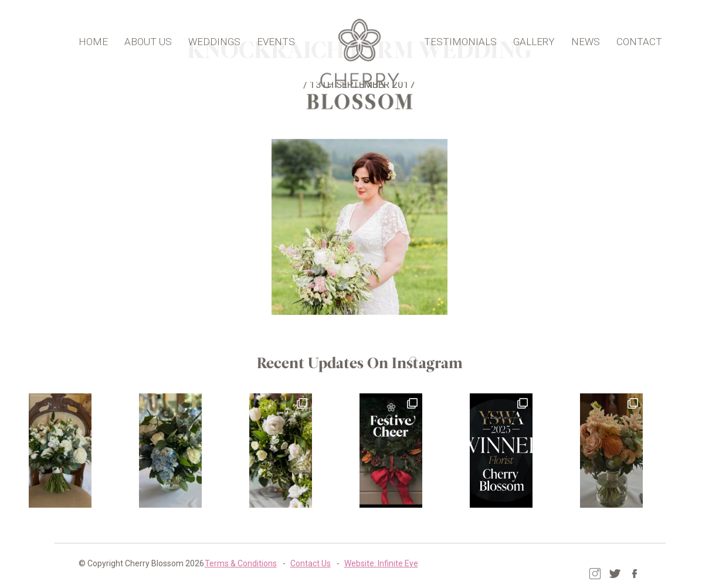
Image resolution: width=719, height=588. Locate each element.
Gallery (525, 38)
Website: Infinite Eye (335, 562)
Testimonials (451, 38)
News (576, 38)
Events (285, 38)
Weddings (224, 38)
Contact (630, 38)
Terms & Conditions (194, 562)
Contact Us (264, 562)
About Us (157, 38)
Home (103, 38)
